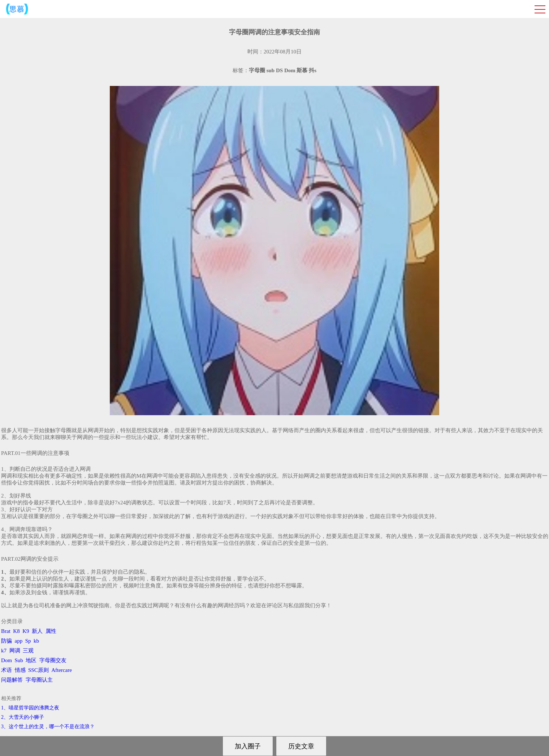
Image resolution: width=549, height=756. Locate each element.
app (19, 641)
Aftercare (62, 670)
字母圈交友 (53, 660)
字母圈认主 (39, 680)
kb (36, 641)
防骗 (7, 641)
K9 (26, 631)
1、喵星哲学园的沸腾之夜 (30, 708)
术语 (7, 670)
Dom (7, 660)
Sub (19, 660)
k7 (4, 651)
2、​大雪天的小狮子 (23, 717)
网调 (15, 651)
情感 (20, 670)
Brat (6, 631)
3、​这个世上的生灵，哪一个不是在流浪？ (48, 727)
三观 (28, 651)
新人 (37, 631)
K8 (16, 631)
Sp (28, 641)
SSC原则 (38, 670)
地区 (31, 660)
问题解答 (12, 680)
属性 (51, 631)
